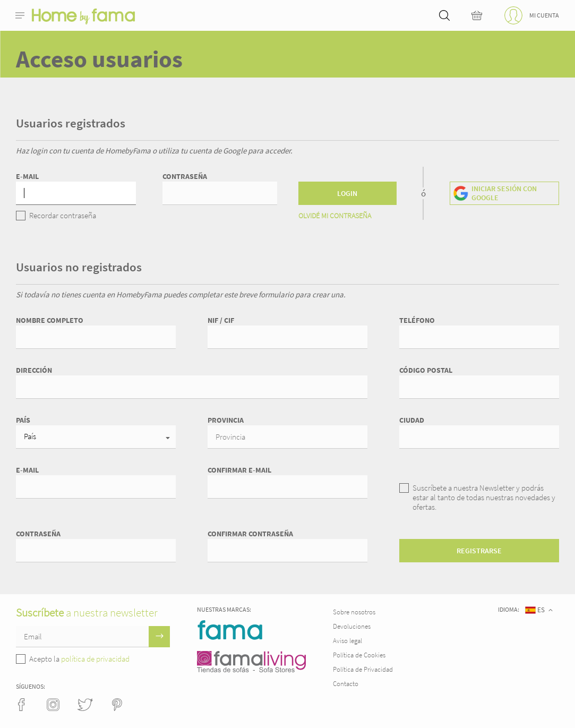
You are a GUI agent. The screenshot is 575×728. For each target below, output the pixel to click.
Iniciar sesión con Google (504, 193)
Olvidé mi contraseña (335, 216)
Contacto (346, 684)
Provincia (226, 420)
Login (347, 193)
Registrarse (479, 551)
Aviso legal (347, 641)
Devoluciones (352, 626)
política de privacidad (95, 659)
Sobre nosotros (354, 612)
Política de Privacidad (363, 669)
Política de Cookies (359, 655)
